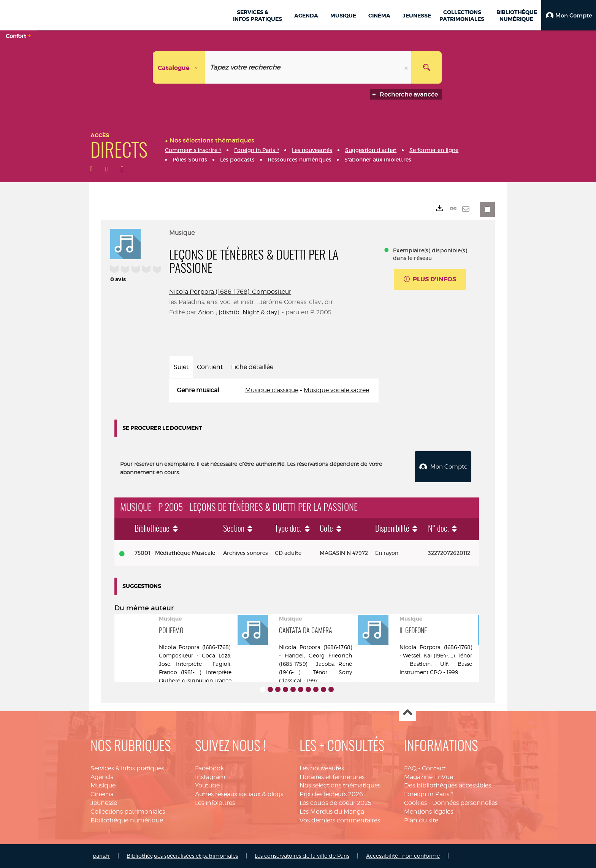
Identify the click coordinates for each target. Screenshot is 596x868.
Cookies (415, 803)
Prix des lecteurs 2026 (331, 794)
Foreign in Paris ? (429, 794)
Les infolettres (215, 803)
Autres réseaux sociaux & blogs (239, 794)
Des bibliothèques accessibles (448, 785)
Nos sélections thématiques (340, 785)
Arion (206, 312)
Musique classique (272, 390)
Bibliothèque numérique (127, 820)
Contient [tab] (210, 367)
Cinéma (102, 794)
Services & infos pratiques (127, 768)
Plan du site (421, 820)
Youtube (207, 785)
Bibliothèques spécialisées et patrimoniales (182, 856)
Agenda (102, 777)
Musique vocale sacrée (336, 390)
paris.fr (101, 856)
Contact (434, 768)
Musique (103, 785)
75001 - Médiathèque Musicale (175, 553)
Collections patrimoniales (128, 812)
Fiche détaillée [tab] (252, 367)
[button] (569, 15)
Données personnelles (465, 803)
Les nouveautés (322, 768)
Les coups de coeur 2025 (335, 803)
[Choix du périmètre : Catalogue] (179, 67)
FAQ (410, 768)
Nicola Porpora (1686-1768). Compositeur (230, 292)
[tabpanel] (274, 390)
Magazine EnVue (429, 777)
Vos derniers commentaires (340, 820)
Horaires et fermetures (332, 777)
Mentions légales (429, 812)
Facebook (209, 768)
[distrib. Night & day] (249, 312)
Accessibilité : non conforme (403, 856)
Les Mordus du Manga (332, 812)
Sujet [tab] (181, 367)
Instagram (210, 777)
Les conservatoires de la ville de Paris (302, 856)
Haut (407, 713)
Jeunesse (104, 803)
